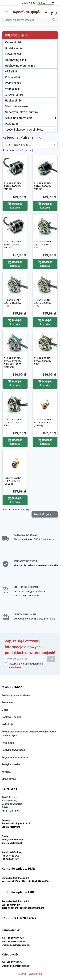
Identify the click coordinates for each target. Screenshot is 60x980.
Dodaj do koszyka (15, 206)
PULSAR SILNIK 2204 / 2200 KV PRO (43, 303)
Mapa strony (9, 779)
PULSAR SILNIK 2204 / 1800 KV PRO (13, 303)
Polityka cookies (11, 764)
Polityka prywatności (14, 750)
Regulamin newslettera (15, 757)
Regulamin (8, 743)
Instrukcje (7, 724)
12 (6, 145)
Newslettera (16, 668)
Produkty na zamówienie (16, 695)
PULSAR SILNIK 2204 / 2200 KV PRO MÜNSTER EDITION (13, 363)
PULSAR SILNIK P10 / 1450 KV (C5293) (43, 422)
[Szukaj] (30, 20)
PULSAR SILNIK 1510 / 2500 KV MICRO (13, 244)
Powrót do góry (45, 514)
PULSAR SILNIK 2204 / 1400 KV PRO (43, 244)
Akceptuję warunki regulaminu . (26, 666)
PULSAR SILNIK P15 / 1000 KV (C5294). (13, 481)
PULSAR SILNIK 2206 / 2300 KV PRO (13, 422)
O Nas (5, 710)
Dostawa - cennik (12, 717)
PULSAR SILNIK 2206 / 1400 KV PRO (43, 361)
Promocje (7, 703)
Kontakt (6, 772)
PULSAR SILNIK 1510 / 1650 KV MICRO (13, 186)
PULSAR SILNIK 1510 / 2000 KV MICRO (43, 186)
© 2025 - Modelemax (30, 974)
